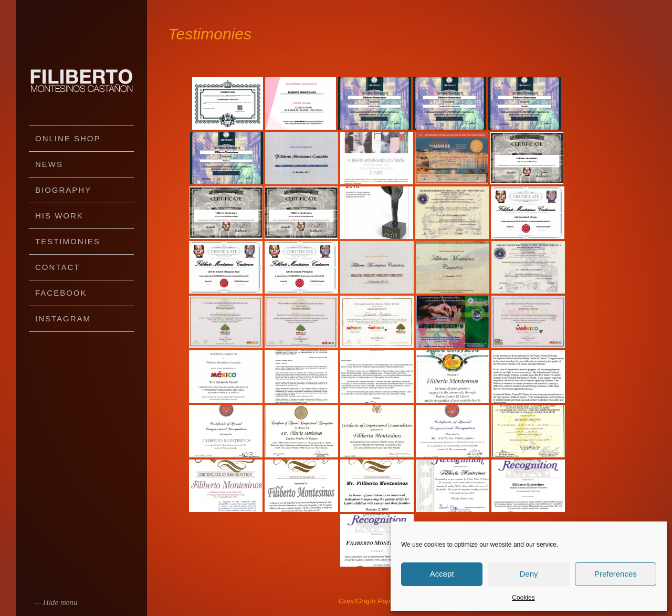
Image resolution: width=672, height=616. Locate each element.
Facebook (61, 293)
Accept (442, 574)
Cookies (523, 598)
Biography (63, 190)
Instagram (63, 319)
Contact (57, 267)
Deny (528, 574)
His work (59, 216)
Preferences (616, 574)
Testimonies (68, 241)
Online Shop (68, 138)
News (49, 164)
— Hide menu (56, 602)
